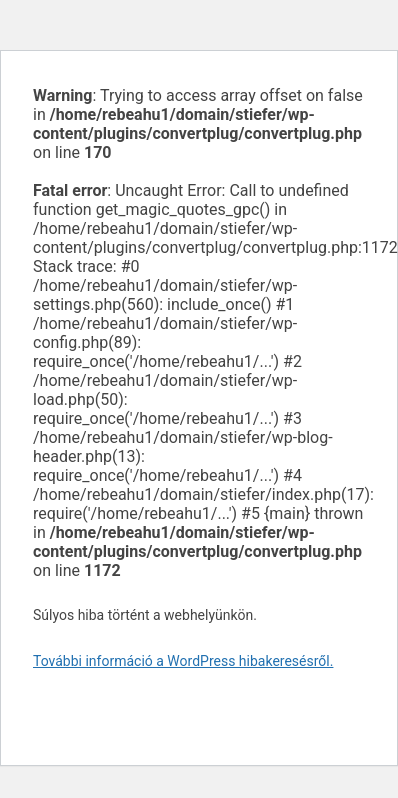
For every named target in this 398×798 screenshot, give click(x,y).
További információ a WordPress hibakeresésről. (183, 661)
